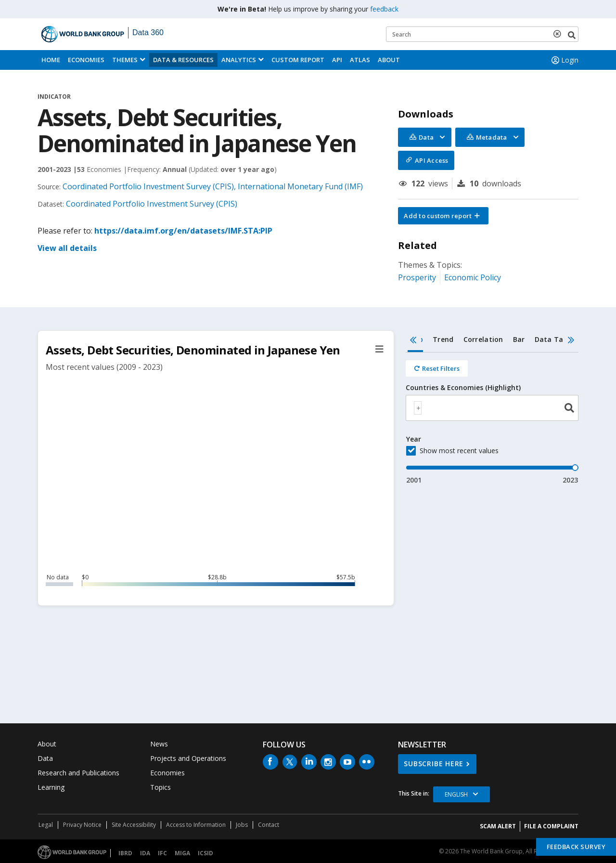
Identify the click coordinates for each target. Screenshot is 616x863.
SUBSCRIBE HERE (434, 764)
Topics (160, 787)
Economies (86, 60)
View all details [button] (67, 248)
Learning (51, 787)
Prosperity (417, 277)
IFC (162, 853)
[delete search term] (559, 34)
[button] (443, 216)
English (456, 794)
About (389, 60)
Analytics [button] (239, 60)
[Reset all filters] (437, 368)
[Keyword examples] (482, 34)
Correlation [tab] (483, 339)
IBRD (125, 853)
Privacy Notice (82, 825)
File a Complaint (551, 826)
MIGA (182, 853)
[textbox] (418, 408)
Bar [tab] (519, 339)
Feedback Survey (576, 847)
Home (51, 60)
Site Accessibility (134, 825)
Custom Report (298, 60)
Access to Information (196, 825)
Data (45, 758)
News (159, 744)
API (337, 60)
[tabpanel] (492, 419)
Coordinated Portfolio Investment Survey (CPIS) (152, 204)
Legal (46, 825)
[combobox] (492, 408)
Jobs (242, 825)
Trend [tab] (443, 339)
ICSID (205, 853)
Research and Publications (78, 773)
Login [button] (564, 60)
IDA (145, 853)
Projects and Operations (188, 758)
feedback (384, 9)
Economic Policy (473, 277)
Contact (269, 825)
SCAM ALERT (498, 826)
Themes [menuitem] (125, 60)
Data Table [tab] (554, 339)
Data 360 (148, 33)
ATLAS (360, 60)
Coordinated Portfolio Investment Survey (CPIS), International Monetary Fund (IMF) (213, 186)
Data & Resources (183, 60)
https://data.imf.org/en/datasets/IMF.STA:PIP (183, 231)
